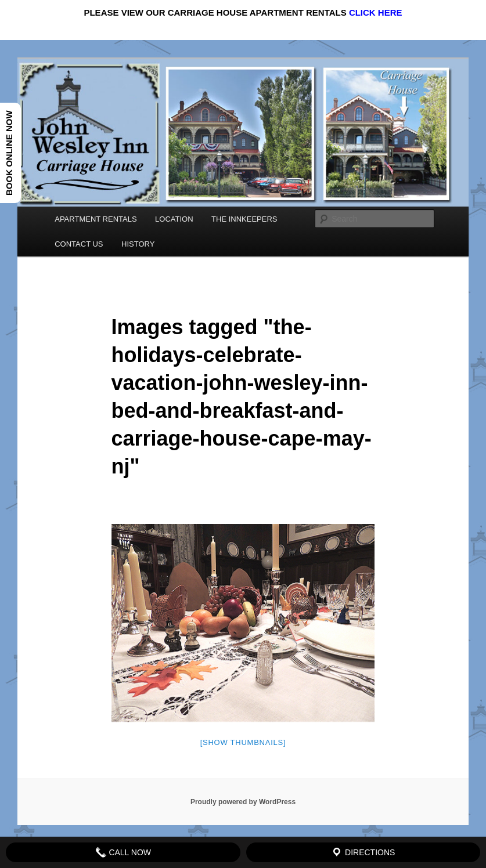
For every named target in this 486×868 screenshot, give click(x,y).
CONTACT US (79, 244)
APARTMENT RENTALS (96, 219)
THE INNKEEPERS (244, 219)
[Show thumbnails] (243, 742)
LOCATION (174, 219)
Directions (363, 852)
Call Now (123, 852)
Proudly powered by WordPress (243, 802)
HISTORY (138, 244)
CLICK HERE (376, 12)
